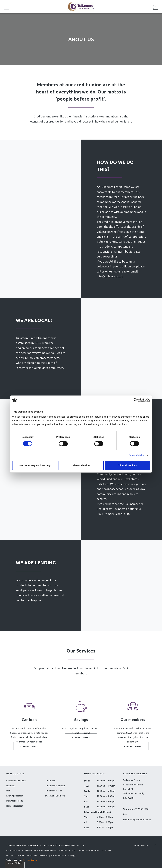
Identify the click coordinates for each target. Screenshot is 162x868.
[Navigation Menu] (6, 9)
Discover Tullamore (55, 796)
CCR (68, 850)
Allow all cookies (127, 465)
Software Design (30, 860)
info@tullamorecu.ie (140, 819)
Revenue (11, 786)
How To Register (15, 806)
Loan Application (15, 796)
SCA (73, 850)
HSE (8, 791)
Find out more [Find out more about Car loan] (29, 746)
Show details (136, 455)
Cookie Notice (14, 863)
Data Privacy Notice (15, 855)
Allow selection (81, 465)
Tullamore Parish (54, 791)
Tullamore (50, 780)
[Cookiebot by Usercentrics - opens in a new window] (136, 400)
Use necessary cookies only (35, 465)
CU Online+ (106, 850)
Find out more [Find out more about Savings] (81, 737)
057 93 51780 (142, 809)
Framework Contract (56, 850)
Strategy (72, 855)
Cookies (80, 850)
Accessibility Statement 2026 (53, 855)
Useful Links (32, 855)
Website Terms (92, 850)
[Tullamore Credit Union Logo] (79, 6)
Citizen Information (16, 780)
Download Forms (15, 801)
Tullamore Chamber (55, 786)
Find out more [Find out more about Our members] (133, 746)
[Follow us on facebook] (153, 845)
